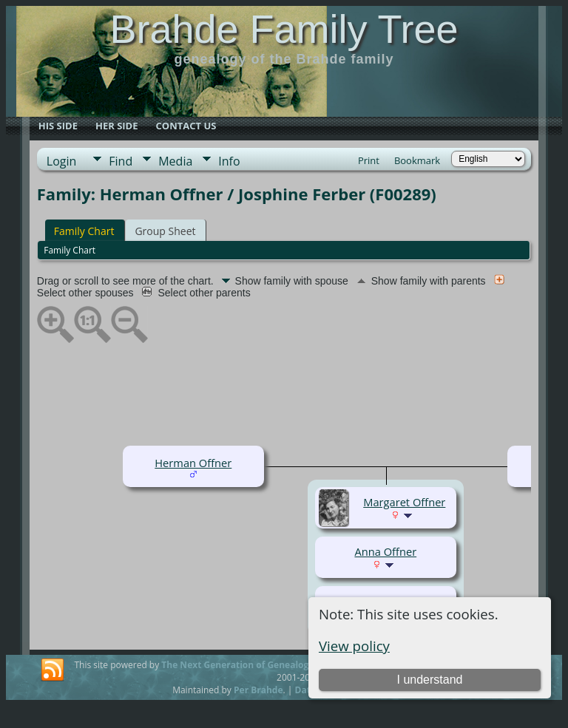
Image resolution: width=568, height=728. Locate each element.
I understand (429, 680)
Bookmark (417, 160)
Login (62, 161)
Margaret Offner (404, 502)
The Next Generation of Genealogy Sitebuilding (265, 665)
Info (229, 161)
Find (121, 161)
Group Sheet (165, 231)
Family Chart (84, 231)
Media (175, 161)
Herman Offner (193, 463)
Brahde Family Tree (284, 29)
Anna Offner (385, 551)
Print (369, 160)
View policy (354, 646)
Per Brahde (258, 690)
